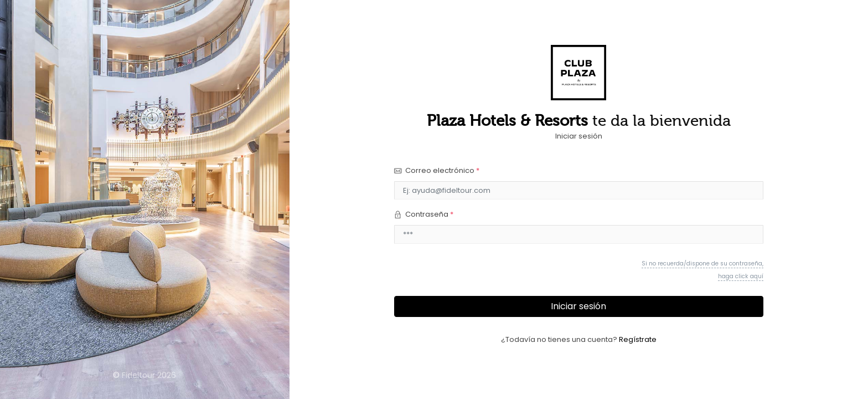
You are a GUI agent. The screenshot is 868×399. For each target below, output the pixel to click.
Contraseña (424, 214)
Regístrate (638, 339)
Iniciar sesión (578, 306)
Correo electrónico (437, 170)
